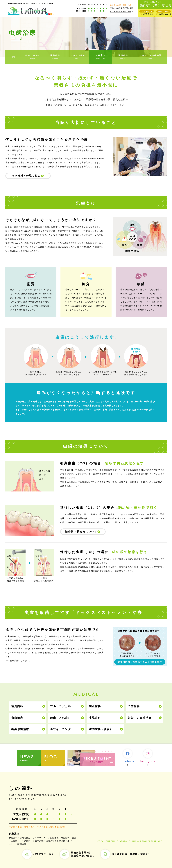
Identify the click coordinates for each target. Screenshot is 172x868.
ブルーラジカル (60, 706)
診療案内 (101, 57)
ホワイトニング (60, 729)
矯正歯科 (95, 706)
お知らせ (30, 758)
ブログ (55, 758)
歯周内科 (17, 706)
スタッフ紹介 (78, 57)
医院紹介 (55, 57)
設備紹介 (123, 57)
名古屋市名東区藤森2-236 (122, 12)
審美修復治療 (20, 729)
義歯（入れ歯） (60, 718)
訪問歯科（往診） (101, 729)
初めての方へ (33, 57)
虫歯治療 (17, 718)
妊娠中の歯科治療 (140, 718)
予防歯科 (134, 706)
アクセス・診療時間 (151, 57)
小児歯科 (95, 718)
